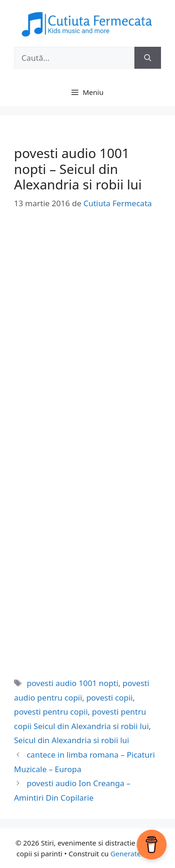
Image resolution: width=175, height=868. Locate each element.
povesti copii (109, 698)
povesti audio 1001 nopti (72, 683)
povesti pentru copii (51, 712)
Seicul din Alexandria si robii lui (72, 740)
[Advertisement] (87, 315)
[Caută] (148, 58)
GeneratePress (135, 854)
